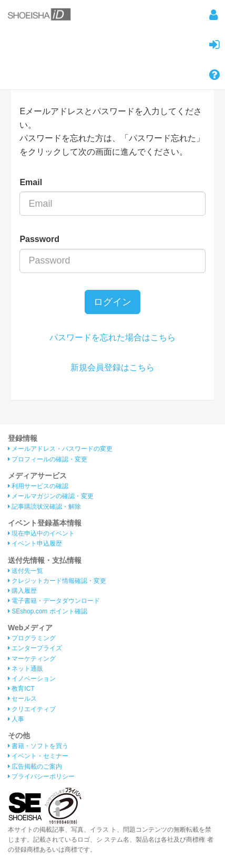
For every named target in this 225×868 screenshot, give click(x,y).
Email (31, 182)
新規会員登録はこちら (112, 367)
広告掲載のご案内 (35, 766)
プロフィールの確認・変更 (48, 459)
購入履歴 (22, 591)
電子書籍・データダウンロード (54, 601)
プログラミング (32, 638)
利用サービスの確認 (38, 486)
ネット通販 (25, 669)
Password (39, 239)
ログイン (112, 302)
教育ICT (21, 689)
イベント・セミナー (38, 756)
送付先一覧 (25, 571)
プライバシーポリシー (41, 776)
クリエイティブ (32, 709)
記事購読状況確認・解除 (44, 507)
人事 (16, 719)
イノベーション (32, 679)
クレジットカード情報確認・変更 (57, 581)
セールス (22, 699)
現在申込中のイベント (41, 533)
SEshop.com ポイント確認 (48, 611)
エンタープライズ (35, 648)
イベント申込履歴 (35, 543)
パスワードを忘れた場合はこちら (112, 337)
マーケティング (32, 659)
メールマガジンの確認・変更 (51, 496)
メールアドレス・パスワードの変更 (60, 449)
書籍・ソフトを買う (38, 746)
